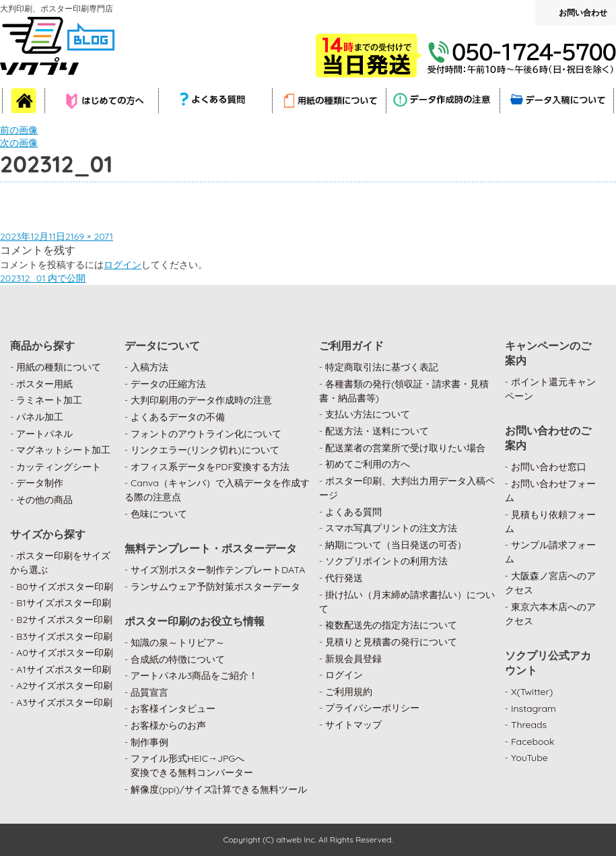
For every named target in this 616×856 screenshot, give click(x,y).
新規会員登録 (353, 659)
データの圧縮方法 (168, 384)
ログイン (123, 265)
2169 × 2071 (89, 236)
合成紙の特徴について (178, 659)
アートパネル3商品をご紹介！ (194, 676)
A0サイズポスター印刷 (65, 653)
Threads (529, 725)
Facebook (533, 742)
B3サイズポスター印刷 (64, 636)
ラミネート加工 (49, 400)
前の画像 (19, 130)
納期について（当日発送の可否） (396, 545)
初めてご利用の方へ (368, 464)
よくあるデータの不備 (178, 417)
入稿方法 (149, 367)
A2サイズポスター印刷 (64, 686)
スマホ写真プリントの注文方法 (391, 528)
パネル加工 (40, 417)
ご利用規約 (349, 692)
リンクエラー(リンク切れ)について (205, 450)
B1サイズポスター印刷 (63, 603)
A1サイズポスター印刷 (63, 669)
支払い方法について (368, 414)
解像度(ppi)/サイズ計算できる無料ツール (219, 789)
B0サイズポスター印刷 (65, 587)
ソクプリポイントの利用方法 (386, 561)
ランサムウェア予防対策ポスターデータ (215, 587)
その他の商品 (44, 500)
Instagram (534, 709)
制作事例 (149, 742)
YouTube (529, 758)
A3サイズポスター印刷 (64, 702)
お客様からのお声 (168, 725)
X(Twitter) (532, 692)
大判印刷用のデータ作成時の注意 (201, 400)
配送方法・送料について (377, 431)
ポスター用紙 (44, 384)
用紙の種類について (59, 367)
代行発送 (344, 578)
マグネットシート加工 (63, 450)
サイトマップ (353, 725)
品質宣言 (149, 692)
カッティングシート (59, 467)
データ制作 (40, 483)
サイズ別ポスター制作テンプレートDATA (218, 570)
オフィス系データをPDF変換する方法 (210, 467)
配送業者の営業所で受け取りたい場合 (405, 448)
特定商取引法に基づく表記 (382, 367)
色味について (159, 514)
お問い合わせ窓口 (549, 467)
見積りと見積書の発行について (391, 642)
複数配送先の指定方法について (391, 625)
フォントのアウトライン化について (206, 434)
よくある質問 (353, 512)
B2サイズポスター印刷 (64, 620)
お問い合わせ (583, 12)
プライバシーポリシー (372, 708)
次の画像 (19, 143)
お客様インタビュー (173, 709)
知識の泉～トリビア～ (178, 643)
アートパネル (44, 434)
